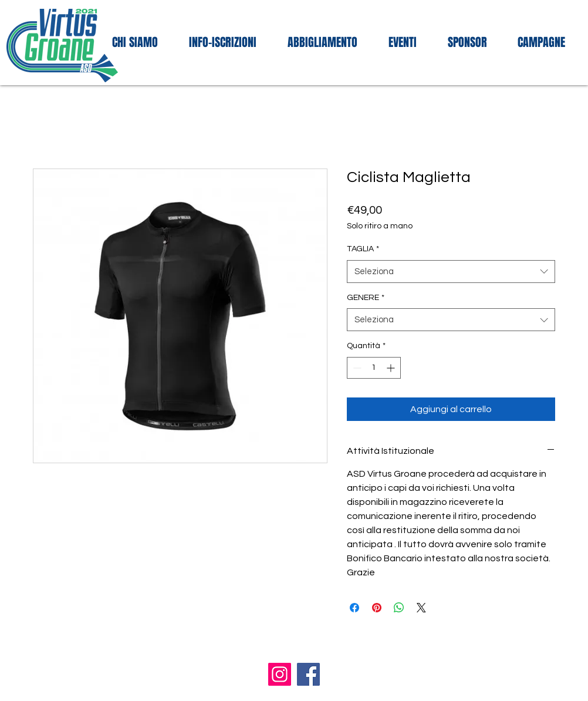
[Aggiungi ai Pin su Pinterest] (377, 608)
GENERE (366, 298)
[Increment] (392, 368)
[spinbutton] (374, 368)
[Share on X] (421, 608)
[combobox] (451, 272)
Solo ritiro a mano (380, 226)
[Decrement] (356, 368)
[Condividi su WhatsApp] (399, 608)
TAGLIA (363, 249)
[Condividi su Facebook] (354, 608)
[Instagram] (280, 674)
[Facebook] (308, 674)
